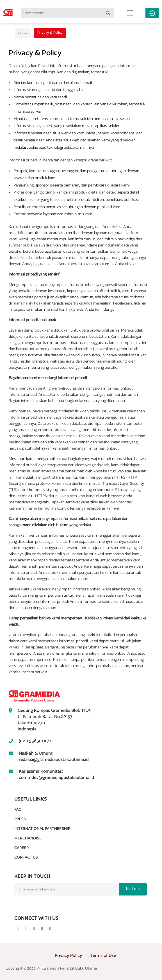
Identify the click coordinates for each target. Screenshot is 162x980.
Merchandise (28, 838)
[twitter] (29, 928)
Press (20, 819)
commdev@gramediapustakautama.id (56, 777)
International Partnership (42, 828)
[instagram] (37, 928)
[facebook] (21, 928)
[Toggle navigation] (130, 13)
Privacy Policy (68, 955)
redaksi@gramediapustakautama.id (54, 759)
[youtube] (45, 928)
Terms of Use (103, 955)
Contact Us (26, 857)
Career (22, 848)
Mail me (133, 888)
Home (23, 33)
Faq (18, 809)
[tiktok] (53, 928)
